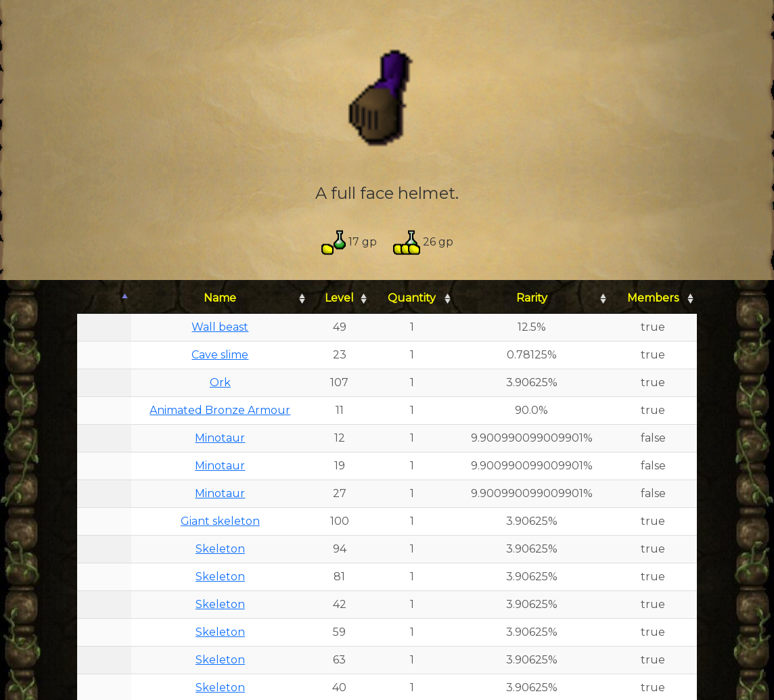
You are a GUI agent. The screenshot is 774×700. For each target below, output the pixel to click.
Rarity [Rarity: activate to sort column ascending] (532, 298)
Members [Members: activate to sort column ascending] (653, 298)
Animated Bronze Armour (220, 410)
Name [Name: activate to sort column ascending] (220, 298)
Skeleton (220, 549)
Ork (220, 382)
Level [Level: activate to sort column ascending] (339, 298)
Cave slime (220, 355)
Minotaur (220, 438)
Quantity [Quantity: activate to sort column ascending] (412, 298)
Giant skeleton (220, 521)
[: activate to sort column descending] (104, 299)
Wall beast (220, 327)
